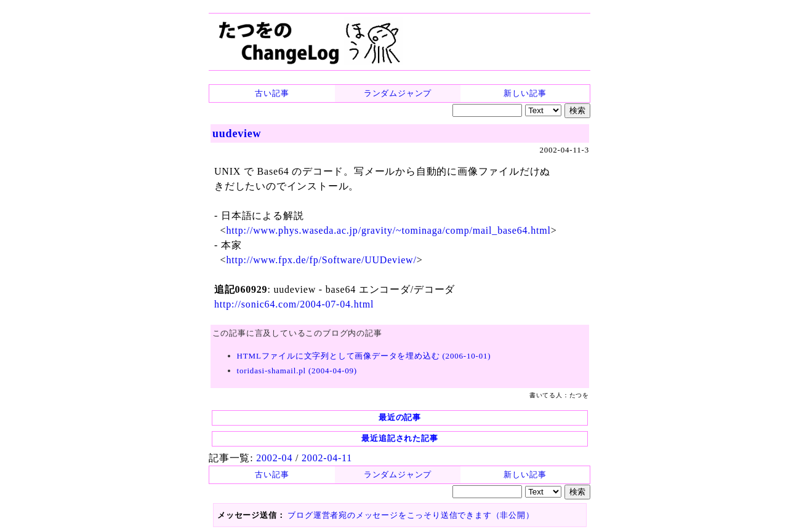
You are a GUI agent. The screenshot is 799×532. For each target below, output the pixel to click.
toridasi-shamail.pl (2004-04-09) (297, 371)
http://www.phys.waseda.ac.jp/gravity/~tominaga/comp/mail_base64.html (388, 230)
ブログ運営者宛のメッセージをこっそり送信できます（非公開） (411, 515)
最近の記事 (400, 417)
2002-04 (274, 458)
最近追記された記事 (400, 438)
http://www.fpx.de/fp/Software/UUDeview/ (321, 260)
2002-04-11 (327, 458)
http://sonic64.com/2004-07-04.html (294, 304)
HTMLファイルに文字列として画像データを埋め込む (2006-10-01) (364, 356)
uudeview (237, 133)
